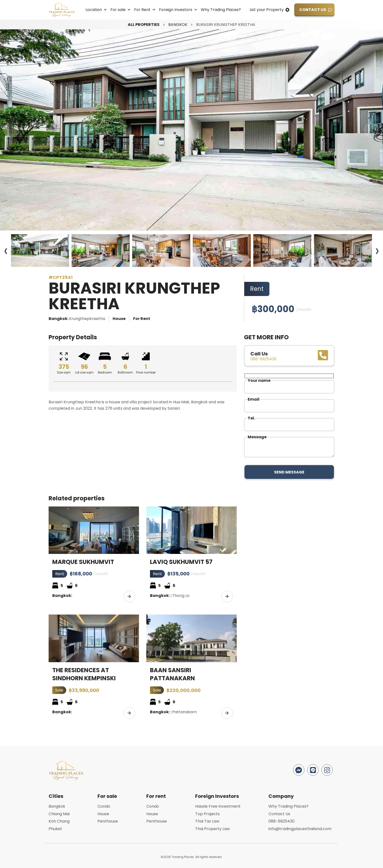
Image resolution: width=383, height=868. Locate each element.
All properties (144, 25)
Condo (104, 806)
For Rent (142, 10)
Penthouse (108, 821)
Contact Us (313, 10)
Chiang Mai (59, 814)
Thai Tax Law (207, 821)
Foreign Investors (176, 10)
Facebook (299, 770)
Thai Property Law (213, 829)
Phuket (55, 829)
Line (313, 770)
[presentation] (11, 130)
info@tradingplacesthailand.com (300, 829)
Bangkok (178, 25)
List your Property (267, 10)
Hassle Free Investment (218, 806)
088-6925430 (282, 821)
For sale (118, 10)
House (103, 814)
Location (94, 10)
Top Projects (207, 814)
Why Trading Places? (221, 10)
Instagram (327, 770)
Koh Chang (59, 821)
